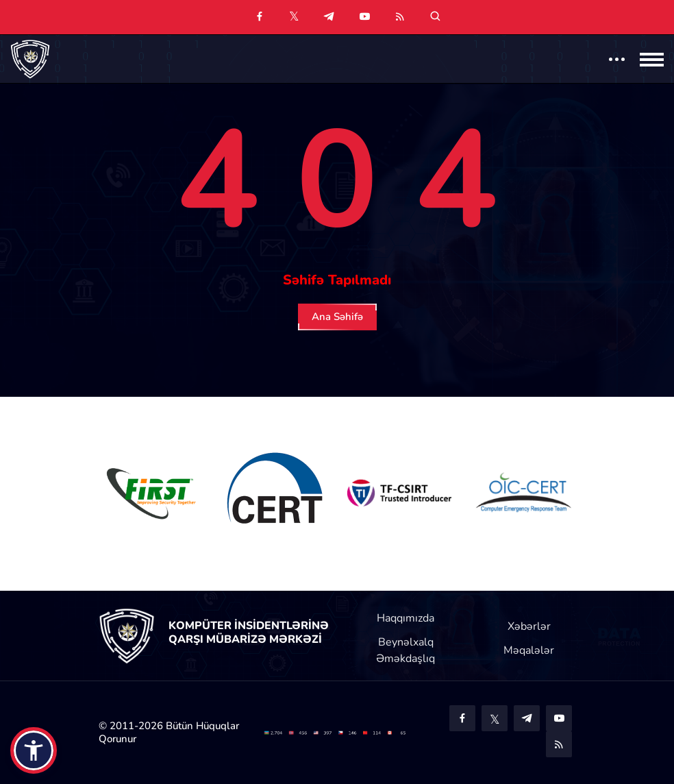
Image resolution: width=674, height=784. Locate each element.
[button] (34, 750)
